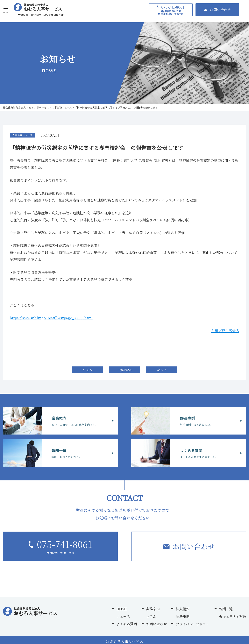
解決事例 (183, 616)
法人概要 (183, 609)
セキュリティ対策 (233, 616)
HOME (122, 609)
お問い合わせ (194, 546)
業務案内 (153, 609)
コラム (151, 616)
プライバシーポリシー (193, 624)
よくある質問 (127, 624)
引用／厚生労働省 (225, 331)
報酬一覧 (226, 609)
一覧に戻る (125, 370)
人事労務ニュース (22, 135)
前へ (89, 370)
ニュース (123, 616)
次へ (160, 370)
